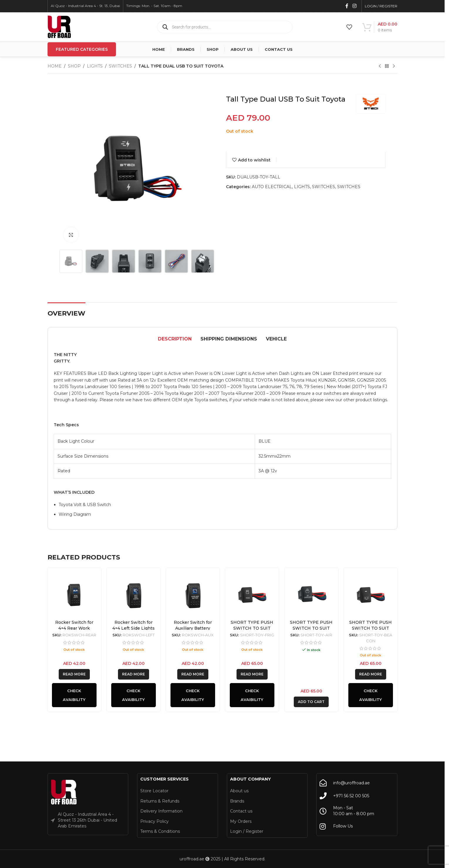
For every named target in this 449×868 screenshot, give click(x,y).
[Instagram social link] (354, 6)
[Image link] (64, 792)
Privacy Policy (155, 821)
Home (55, 66)
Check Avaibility (74, 695)
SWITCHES (120, 66)
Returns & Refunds (160, 801)
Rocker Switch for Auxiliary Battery (193, 625)
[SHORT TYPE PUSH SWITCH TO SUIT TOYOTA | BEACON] (371, 595)
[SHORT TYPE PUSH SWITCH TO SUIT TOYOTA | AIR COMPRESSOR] (311, 595)
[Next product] (394, 66)
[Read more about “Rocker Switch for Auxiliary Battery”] (193, 674)
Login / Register (247, 831)
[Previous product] (380, 66)
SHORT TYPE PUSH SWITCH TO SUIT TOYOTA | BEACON (370, 628)
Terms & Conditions (160, 831)
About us (239, 791)
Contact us (241, 811)
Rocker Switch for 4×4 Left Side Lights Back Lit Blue (134, 628)
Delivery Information (161, 811)
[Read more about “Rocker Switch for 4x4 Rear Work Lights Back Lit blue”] (74, 674)
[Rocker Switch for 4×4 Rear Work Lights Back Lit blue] (74, 595)
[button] (311, 702)
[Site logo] (59, 27)
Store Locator (154, 791)
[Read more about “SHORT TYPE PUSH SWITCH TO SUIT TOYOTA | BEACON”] (371, 674)
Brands (237, 801)
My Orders (241, 821)
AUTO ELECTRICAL (272, 187)
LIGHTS (95, 66)
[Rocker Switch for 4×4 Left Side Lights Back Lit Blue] (134, 595)
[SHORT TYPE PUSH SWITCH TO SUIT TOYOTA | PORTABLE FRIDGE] (252, 595)
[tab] (175, 339)
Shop (74, 66)
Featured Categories (82, 49)
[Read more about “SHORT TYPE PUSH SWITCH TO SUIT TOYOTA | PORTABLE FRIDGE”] (252, 674)
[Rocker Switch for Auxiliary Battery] (193, 595)
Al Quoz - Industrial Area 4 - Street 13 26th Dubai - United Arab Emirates (87, 820)
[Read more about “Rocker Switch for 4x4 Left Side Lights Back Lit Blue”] (134, 674)
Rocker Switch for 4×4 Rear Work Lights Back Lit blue (74, 628)
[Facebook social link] (347, 6)
